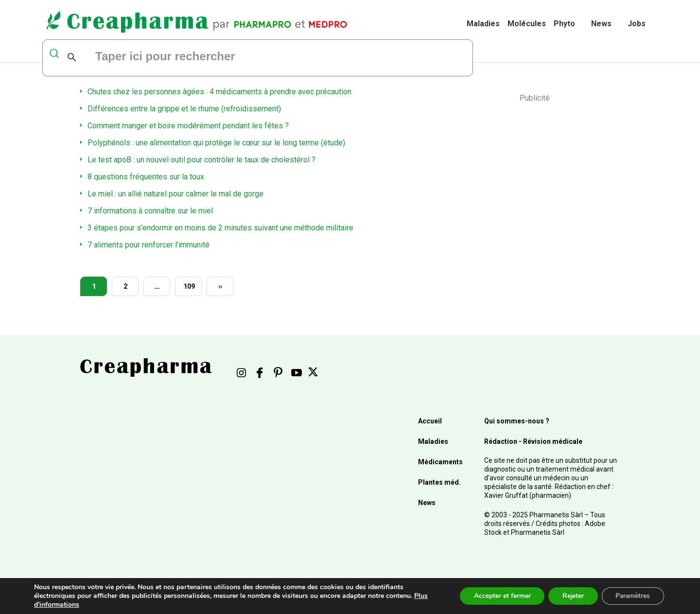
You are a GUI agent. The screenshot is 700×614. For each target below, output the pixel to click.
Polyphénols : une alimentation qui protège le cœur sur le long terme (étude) (216, 143)
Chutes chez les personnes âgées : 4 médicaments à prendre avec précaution (219, 92)
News (601, 24)
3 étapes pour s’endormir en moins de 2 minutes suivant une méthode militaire (220, 228)
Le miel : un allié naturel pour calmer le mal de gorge (175, 194)
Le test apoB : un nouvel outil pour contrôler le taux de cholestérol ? (201, 160)
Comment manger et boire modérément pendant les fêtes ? (188, 126)
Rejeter (570, 596)
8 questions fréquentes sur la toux (146, 177)
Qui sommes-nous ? (517, 421)
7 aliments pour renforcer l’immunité (149, 245)
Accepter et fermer (498, 596)
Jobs (637, 24)
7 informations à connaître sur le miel (150, 211)
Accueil (430, 421)
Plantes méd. (439, 482)
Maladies (483, 24)
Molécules (527, 24)
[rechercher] (212, 57)
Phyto (564, 24)
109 (189, 286)
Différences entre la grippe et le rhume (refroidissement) (184, 109)
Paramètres (632, 596)
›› (220, 286)
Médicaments (440, 462)
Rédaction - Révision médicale (533, 441)
